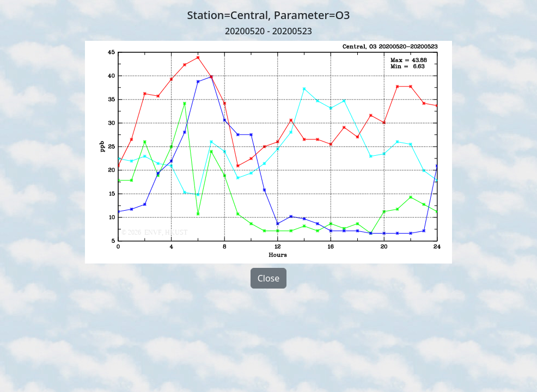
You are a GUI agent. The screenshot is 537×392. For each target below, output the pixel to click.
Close (269, 278)
